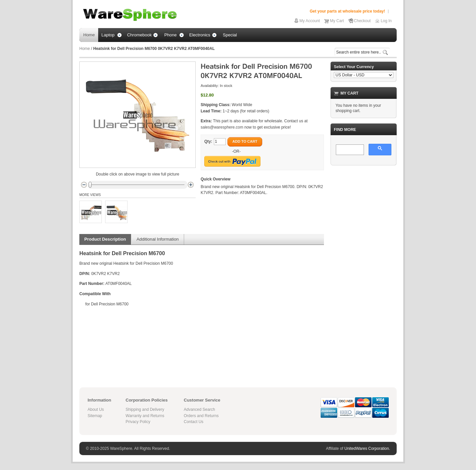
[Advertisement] (364, 270)
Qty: (208, 141)
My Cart (337, 21)
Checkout (362, 21)
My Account (310, 21)
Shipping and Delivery (145, 410)
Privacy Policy (138, 422)
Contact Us (194, 422)
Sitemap (95, 416)
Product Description (105, 239)
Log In (386, 21)
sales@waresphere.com (222, 127)
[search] (349, 150)
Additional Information (158, 239)
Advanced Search (199, 410)
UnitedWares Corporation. (367, 449)
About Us (96, 410)
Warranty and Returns (145, 416)
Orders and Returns (201, 416)
